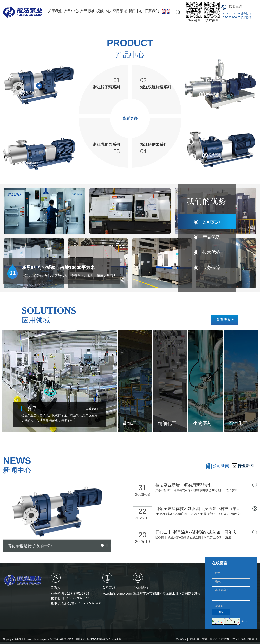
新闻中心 (136, 11)
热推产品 (181, 639)
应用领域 (120, 11)
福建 (249, 639)
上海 (210, 639)
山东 (232, 639)
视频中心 (104, 11)
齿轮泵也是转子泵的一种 (30, 546)
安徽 (243, 639)
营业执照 (116, 639)
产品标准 (87, 11)
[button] (102, 545)
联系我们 (152, 11)
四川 (255, 639)
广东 (227, 639)
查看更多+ (225, 320)
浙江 (216, 639)
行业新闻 (246, 466)
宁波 (205, 639)
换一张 (245, 621)
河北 (238, 639)
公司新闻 (221, 466)
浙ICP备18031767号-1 (99, 639)
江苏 (221, 639)
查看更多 (130, 118)
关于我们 (55, 11)
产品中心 (71, 11)
